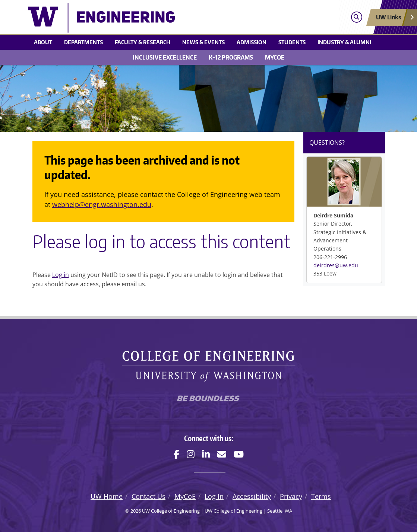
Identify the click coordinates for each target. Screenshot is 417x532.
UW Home (107, 496)
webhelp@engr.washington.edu (102, 204)
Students (292, 42)
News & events (203, 42)
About (43, 42)
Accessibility (252, 496)
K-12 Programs (231, 57)
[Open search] (356, 17)
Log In (214, 496)
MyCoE (275, 57)
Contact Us (149, 496)
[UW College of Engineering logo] (164, 18)
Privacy (291, 496)
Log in (61, 275)
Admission (252, 42)
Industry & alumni (344, 42)
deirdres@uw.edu (336, 265)
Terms (321, 496)
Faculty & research (143, 42)
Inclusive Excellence (165, 57)
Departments (83, 42)
